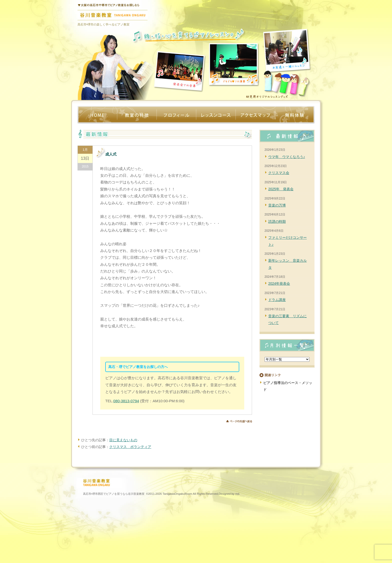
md (237, 494)
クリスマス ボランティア (130, 447)
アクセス (255, 115)
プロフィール (176, 115)
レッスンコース (216, 115)
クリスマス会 (279, 173)
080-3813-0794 (126, 401)
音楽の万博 (277, 205)
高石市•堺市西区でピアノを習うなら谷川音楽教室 (114, 494)
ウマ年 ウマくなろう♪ (287, 157)
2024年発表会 (279, 283)
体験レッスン (295, 115)
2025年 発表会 (281, 189)
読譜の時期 (277, 221)
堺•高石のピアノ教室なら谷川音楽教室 (109, 4)
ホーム (97, 115)
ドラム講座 (277, 300)
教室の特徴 (137, 115)
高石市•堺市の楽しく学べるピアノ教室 (103, 24)
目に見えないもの (123, 440)
